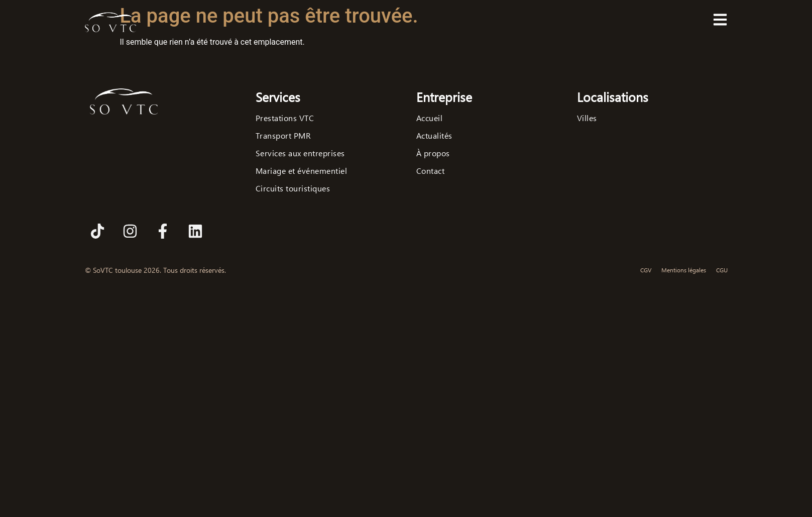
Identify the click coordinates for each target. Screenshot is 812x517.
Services (278, 97)
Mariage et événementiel (302, 171)
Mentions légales (684, 270)
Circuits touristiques (293, 188)
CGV (646, 270)
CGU (722, 270)
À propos (433, 153)
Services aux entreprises (300, 153)
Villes (587, 118)
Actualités (434, 136)
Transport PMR (283, 136)
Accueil (430, 118)
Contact (431, 171)
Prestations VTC (285, 118)
